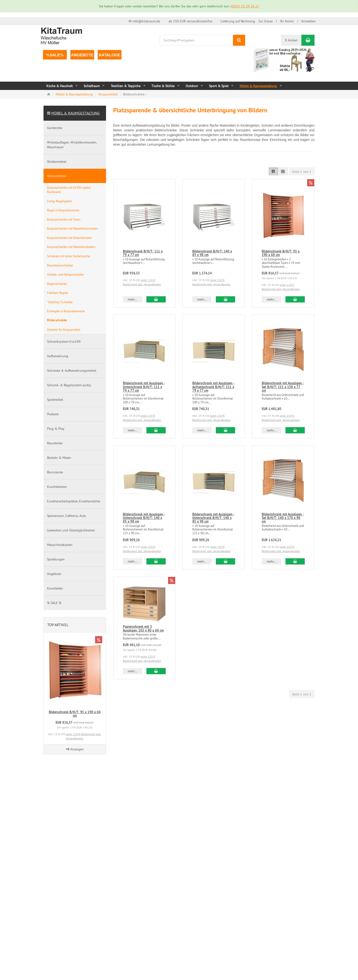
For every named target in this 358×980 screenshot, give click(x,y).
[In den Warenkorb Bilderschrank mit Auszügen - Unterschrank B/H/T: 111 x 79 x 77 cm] (156, 430)
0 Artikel (291, 40)
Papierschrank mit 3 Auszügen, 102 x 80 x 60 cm (143, 628)
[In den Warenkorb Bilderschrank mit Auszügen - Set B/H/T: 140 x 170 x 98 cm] (295, 561)
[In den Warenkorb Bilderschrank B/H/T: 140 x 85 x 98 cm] (225, 299)
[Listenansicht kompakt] (283, 171)
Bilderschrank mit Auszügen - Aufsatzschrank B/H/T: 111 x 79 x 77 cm (213, 387)
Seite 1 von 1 (302, 172)
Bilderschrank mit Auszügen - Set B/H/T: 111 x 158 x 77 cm (283, 387)
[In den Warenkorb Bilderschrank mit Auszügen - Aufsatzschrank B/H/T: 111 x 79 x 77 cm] (225, 430)
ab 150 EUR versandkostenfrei (191, 21)
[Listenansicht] (273, 171)
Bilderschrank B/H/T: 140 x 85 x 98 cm (212, 253)
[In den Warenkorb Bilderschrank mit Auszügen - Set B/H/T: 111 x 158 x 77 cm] (295, 430)
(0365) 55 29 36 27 (245, 6)
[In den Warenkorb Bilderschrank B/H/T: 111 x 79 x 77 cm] (156, 299)
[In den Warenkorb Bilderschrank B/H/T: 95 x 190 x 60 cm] (295, 299)
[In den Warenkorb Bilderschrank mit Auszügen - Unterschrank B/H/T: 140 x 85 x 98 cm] (156, 561)
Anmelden (308, 21)
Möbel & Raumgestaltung (75, 113)
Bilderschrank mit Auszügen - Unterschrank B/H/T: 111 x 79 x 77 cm (144, 387)
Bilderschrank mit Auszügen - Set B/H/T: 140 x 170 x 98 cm (283, 518)
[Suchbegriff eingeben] (196, 40)
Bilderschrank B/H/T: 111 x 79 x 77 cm (143, 253)
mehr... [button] (133, 299)
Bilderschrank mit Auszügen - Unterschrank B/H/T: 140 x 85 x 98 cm (144, 518)
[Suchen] (239, 40)
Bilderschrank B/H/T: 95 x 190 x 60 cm (281, 253)
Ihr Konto (287, 21)
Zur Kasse (266, 21)
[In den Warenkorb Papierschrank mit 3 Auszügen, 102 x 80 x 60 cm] (156, 671)
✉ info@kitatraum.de (144, 21)
